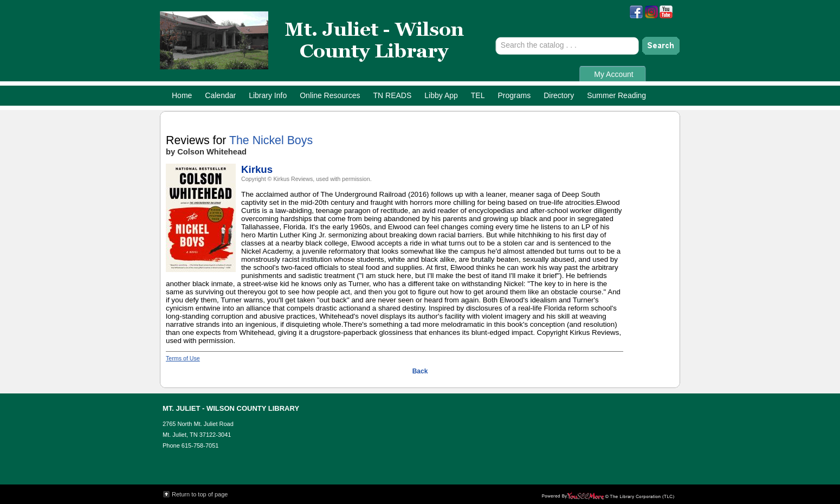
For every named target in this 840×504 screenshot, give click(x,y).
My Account (613, 74)
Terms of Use (183, 358)
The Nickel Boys (271, 140)
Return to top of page (200, 494)
